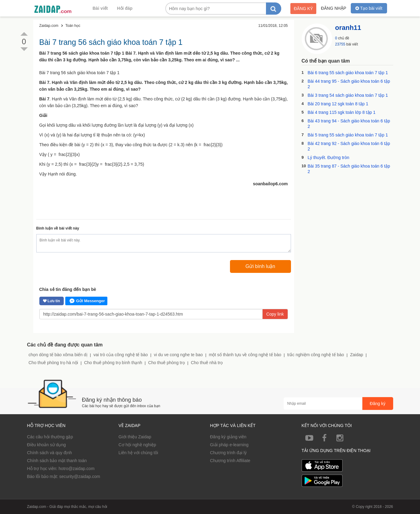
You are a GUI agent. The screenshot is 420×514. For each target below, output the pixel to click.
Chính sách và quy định (50, 453)
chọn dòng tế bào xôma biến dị (58, 355)
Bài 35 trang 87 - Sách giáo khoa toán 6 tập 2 (349, 169)
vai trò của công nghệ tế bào (120, 355)
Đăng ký (303, 9)
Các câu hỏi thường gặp (50, 437)
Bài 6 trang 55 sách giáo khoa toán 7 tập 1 (348, 73)
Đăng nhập (334, 8)
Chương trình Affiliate (230, 461)
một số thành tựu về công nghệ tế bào (245, 355)
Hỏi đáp (125, 8)
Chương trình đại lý (228, 453)
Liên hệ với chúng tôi (138, 453)
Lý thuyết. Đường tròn (329, 157)
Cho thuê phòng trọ (167, 363)
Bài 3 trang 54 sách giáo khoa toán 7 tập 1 (348, 95)
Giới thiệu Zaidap (135, 437)
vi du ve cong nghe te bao (178, 355)
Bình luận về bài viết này (58, 228)
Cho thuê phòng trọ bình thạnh (113, 363)
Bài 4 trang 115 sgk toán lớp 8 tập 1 (342, 112)
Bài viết (100, 8)
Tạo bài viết (369, 8)
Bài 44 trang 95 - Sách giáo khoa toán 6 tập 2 (349, 84)
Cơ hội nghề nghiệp (137, 445)
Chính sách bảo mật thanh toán (57, 461)
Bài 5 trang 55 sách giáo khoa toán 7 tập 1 (348, 135)
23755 (340, 44)
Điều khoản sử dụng (47, 445)
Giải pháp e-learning (229, 445)
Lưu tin (52, 301)
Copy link (275, 314)
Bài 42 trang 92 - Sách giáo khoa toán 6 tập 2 (349, 146)
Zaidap (357, 355)
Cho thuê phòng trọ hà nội (53, 363)
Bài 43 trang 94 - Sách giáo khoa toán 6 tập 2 (349, 124)
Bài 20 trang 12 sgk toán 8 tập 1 (338, 104)
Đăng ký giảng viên (228, 437)
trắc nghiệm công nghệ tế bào (316, 355)
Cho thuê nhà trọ (207, 363)
